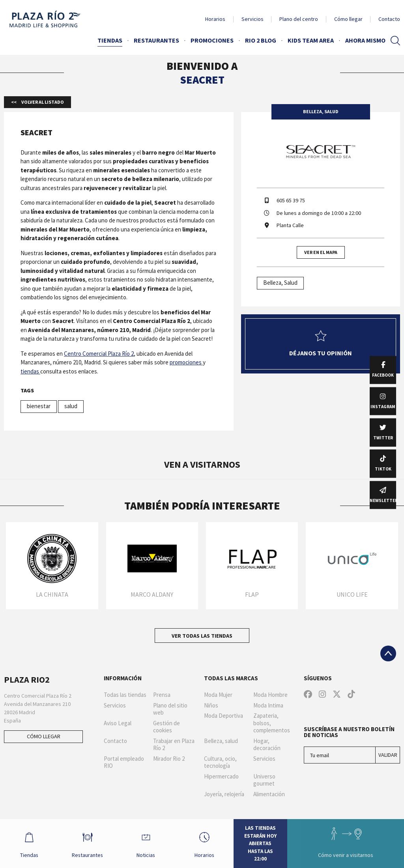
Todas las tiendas (125, 695)
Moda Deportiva (224, 716)
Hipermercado (221, 777)
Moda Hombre (270, 695)
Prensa (162, 695)
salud (71, 406)
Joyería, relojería (224, 794)
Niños (211, 706)
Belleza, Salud (280, 283)
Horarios (215, 19)
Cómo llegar (348, 19)
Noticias (146, 843)
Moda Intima (268, 706)
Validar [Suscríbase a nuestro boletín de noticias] (388, 755)
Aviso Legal (118, 723)
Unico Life (352, 594)
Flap (252, 594)
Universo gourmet (264, 780)
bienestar (39, 406)
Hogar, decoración (267, 745)
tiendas (30, 371)
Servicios (252, 19)
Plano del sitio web (170, 709)
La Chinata (52, 594)
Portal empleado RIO (124, 763)
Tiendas (110, 40)
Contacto (389, 19)
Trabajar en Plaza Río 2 (174, 745)
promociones (186, 362)
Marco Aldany (152, 594)
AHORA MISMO (365, 40)
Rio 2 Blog (261, 40)
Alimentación (269, 794)
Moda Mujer (218, 695)
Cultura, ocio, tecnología (220, 763)
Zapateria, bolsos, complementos (272, 723)
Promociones (212, 40)
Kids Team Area (311, 40)
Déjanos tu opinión (321, 343)
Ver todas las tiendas (202, 636)
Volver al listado (42, 102)
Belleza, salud (221, 741)
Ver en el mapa (321, 252)
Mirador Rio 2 (169, 759)
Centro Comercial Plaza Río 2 (99, 354)
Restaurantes (156, 40)
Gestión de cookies (166, 727)
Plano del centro (299, 19)
